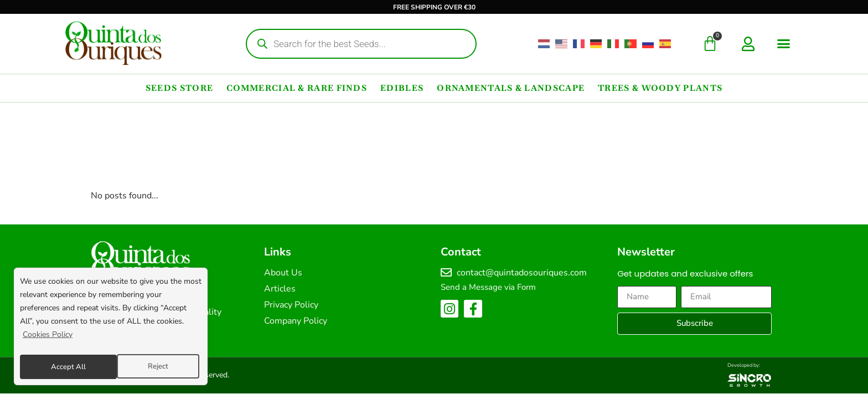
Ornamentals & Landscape (511, 88)
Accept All (153, 367)
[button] (784, 44)
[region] (111, 329)
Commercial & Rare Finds (297, 88)
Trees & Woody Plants (660, 88)
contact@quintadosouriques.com (522, 273)
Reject (60, 367)
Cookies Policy (48, 339)
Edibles (402, 88)
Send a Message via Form (488, 287)
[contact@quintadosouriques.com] (446, 273)
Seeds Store (179, 88)
